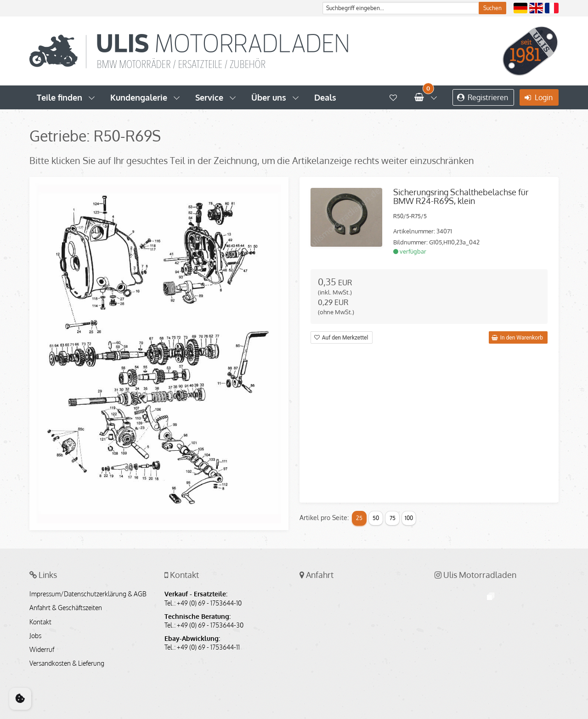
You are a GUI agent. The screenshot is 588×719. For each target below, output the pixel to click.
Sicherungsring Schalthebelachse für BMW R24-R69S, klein (461, 197)
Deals (325, 97)
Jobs (35, 636)
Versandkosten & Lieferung (67, 663)
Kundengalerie (139, 97)
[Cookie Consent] (20, 699)
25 (359, 518)
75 (393, 518)
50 (376, 518)
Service (209, 97)
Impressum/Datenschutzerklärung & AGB (88, 594)
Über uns (269, 97)
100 (409, 518)
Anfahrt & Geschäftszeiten (66, 608)
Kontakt (40, 622)
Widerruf (42, 650)
